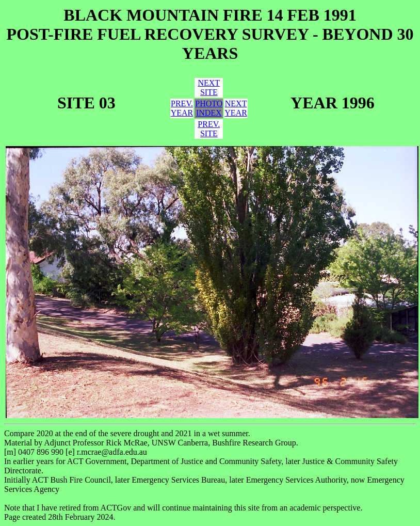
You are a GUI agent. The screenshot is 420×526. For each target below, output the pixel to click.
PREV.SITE (209, 129)
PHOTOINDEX (209, 108)
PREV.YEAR (182, 108)
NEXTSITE (209, 87)
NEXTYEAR (236, 108)
